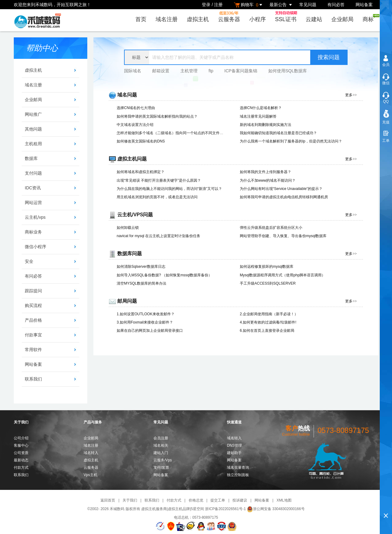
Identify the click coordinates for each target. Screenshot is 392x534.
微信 (386, 83)
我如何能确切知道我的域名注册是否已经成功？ (278, 133)
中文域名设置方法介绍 (135, 125)
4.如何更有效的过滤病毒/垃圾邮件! (268, 322)
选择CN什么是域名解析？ (261, 108)
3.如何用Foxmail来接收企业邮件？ (145, 322)
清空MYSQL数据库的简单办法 (141, 283)
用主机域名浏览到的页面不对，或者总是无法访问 (157, 197)
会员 (386, 65)
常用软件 (33, 350)
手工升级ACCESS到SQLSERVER (268, 283)
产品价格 (33, 320)
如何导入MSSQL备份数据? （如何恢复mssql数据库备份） (164, 275)
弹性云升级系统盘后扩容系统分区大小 (271, 228)
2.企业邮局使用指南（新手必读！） (269, 314)
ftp (211, 71)
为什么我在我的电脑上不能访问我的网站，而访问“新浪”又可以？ (169, 189)
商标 (370, 18)
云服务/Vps (163, 460)
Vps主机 (90, 475)
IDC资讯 (33, 188)
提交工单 (218, 500)
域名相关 (161, 445)
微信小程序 (36, 247)
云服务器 (229, 17)
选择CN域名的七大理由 (136, 108)
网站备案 (364, 5)
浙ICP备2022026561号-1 (225, 509)
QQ (386, 101)
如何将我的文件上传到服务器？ (266, 172)
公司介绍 (21, 438)
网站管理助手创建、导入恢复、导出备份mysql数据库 (283, 236)
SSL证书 (288, 17)
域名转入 (91, 453)
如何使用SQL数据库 (288, 71)
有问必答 (336, 5)
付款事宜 (33, 335)
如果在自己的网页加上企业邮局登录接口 (150, 331)
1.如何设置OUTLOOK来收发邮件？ (146, 314)
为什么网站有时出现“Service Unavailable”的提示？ (281, 189)
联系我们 (33, 379)
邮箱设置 (161, 71)
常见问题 (308, 5)
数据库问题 (130, 254)
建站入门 (161, 453)
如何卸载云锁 (128, 228)
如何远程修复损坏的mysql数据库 (267, 267)
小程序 (258, 19)
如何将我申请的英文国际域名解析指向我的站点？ (157, 116)
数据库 (31, 158)
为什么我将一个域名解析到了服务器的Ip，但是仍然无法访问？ (291, 141)
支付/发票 (161, 468)
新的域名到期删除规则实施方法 (266, 125)
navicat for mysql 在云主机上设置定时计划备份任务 (158, 236)
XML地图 (284, 500)
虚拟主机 (198, 19)
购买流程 (33, 305)
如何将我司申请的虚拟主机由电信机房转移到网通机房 (284, 197)
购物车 (249, 5)
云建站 (314, 19)
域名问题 (127, 95)
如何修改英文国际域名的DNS (141, 141)
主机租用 (33, 144)
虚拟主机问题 (132, 159)
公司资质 (21, 453)
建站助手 (234, 453)
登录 (206, 5)
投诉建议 (240, 500)
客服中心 (21, 445)
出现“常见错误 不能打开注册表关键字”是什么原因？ (159, 180)
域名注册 (167, 19)
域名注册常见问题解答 (258, 116)
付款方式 (21, 468)
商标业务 (33, 232)
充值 (386, 122)
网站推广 (33, 114)
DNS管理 (234, 445)
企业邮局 (342, 19)
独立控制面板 (238, 475)
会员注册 (161, 438)
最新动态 (21, 460)
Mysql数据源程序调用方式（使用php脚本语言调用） (283, 275)
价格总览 (196, 500)
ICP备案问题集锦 (241, 71)
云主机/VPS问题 (135, 215)
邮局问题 (127, 301)
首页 (141, 19)
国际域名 (133, 71)
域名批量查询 (238, 468)
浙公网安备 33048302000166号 (276, 509)
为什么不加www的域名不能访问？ (268, 180)
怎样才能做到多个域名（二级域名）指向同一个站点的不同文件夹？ (172, 133)
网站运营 (33, 203)
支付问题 (33, 173)
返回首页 (108, 500)
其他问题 (33, 129)
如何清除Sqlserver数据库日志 (141, 267)
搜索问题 (329, 57)
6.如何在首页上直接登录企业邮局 (267, 331)
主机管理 (189, 71)
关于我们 (130, 500)
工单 (386, 141)
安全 (29, 261)
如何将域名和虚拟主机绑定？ (141, 172)
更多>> (351, 95)
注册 (218, 5)
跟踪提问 (33, 291)
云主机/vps (35, 217)
